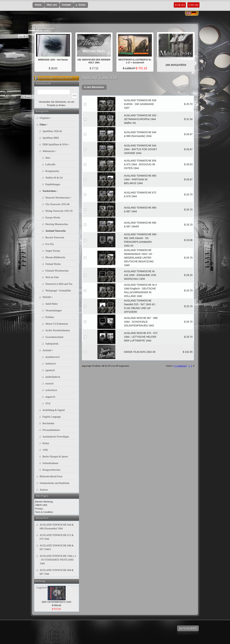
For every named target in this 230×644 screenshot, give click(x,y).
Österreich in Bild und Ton (59, 284)
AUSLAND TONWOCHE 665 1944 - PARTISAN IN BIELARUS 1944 (140, 179)
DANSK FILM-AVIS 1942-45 (140, 352)
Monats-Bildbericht (55, 257)
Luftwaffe (50, 164)
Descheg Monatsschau (57, 224)
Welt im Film (52, 277)
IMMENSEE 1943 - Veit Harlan (53, 60)
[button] (38, 5)
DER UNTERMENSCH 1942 (57, 602)
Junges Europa (53, 251)
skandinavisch (53, 357)
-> (44, 125)
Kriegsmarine (52, 171)
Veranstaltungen (54, 311)
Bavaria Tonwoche (55, 237)
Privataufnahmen (51, 430)
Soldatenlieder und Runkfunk (55, 483)
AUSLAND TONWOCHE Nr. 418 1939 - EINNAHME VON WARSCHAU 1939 (140, 275)
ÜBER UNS (41, 505)
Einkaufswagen (47, 78)
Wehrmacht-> (50, 151)
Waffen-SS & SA (54, 178)
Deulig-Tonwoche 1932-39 (59, 211)
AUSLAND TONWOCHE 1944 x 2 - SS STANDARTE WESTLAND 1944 (58, 560)
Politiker (50, 317)
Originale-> (46, 118)
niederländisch (53, 377)
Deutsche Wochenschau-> (58, 198)
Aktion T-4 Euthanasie (57, 324)
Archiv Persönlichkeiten (58, 330)
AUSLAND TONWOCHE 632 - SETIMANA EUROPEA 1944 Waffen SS (141, 119)
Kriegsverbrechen (52, 470)
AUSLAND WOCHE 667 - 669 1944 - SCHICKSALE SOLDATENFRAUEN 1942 (141, 322)
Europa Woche (53, 218)
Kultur (46, 443)
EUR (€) (180, 5)
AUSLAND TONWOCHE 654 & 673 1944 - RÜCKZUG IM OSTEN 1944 (140, 164)
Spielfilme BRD (51, 138)
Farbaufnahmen (50, 463)
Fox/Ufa (50, 244)
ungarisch (50, 397)
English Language (52, 417)
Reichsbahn (48, 423)
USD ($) (193, 5)
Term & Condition (44, 512)
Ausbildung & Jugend (54, 410)
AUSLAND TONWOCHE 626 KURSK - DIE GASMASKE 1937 (140, 104)
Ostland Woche (53, 264)
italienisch (51, 364)
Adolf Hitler (52, 304)
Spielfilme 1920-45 (52, 131)
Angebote (42, 587)
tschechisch (51, 390)
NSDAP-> (48, 297)
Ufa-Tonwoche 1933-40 (57, 204)
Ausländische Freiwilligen (56, 437)
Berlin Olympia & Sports (55, 457)
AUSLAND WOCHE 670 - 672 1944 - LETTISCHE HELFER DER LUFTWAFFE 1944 (141, 337)
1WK (45, 450)
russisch (50, 384)
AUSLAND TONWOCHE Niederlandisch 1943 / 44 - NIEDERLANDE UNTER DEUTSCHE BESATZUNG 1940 (139, 258)
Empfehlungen (44, 29)
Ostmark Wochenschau (57, 271)
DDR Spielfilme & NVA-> (56, 145)
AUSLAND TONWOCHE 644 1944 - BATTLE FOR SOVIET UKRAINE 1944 (141, 149)
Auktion (44, 490)
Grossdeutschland (54, 337)
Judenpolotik (52, 344)
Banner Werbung (44, 502)
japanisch (50, 370)
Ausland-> (48, 350)
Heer (48, 158)
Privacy (39, 509)
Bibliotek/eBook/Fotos (51, 476)
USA (48, 403)
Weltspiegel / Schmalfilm (58, 291)
